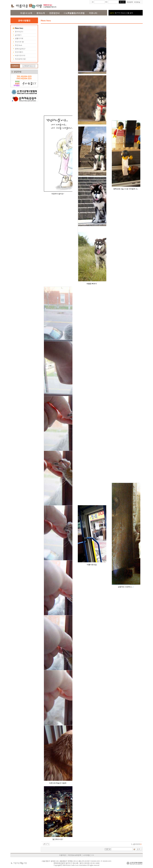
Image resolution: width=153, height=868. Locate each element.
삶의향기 (17, 35)
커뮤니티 (93, 13)
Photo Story (18, 28)
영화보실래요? (19, 49)
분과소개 (41, 13)
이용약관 (63, 855)
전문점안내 (54, 13)
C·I (93, 855)
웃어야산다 (18, 32)
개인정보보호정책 (75, 855)
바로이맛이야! (19, 56)
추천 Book (17, 45)
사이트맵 (86, 855)
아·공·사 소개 (26, 13)
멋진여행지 (18, 52)
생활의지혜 (18, 39)
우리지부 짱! (18, 42)
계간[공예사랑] (19, 59)
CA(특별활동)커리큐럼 (74, 13)
